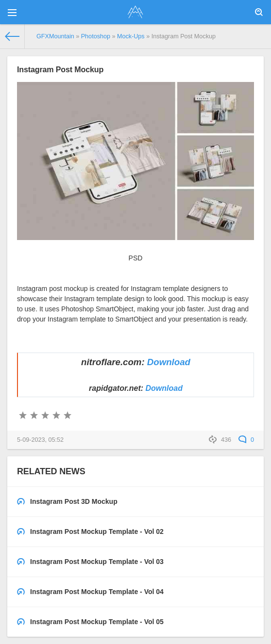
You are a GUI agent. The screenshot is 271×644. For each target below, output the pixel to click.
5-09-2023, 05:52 (40, 440)
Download (169, 362)
